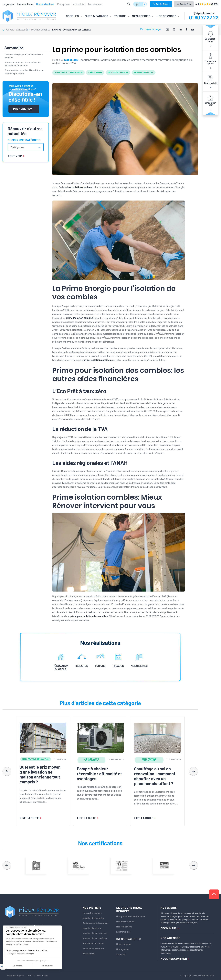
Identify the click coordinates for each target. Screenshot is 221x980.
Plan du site (42, 975)
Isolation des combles (93, 918)
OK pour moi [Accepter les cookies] (47, 966)
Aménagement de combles (96, 923)
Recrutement (95, 4)
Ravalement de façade (93, 943)
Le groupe (8, 4)
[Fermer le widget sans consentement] (16, 927)
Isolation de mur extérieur (95, 938)
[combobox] (26, 147)
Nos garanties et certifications (131, 916)
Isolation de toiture (92, 928)
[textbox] (19, 147)
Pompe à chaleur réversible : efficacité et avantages (99, 774)
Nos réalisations (45, 4)
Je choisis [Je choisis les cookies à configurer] (18, 966)
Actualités (79, 4)
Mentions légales (16, 975)
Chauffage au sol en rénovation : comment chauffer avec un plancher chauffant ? (155, 776)
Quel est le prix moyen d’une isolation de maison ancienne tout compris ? (40, 774)
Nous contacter (124, 944)
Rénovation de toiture (93, 949)
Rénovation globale (92, 913)
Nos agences (123, 949)
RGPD (30, 975)
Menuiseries (89, 954)
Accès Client (161, 4)
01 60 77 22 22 (204, 17)
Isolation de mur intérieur (95, 933)
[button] (194, 771)
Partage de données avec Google (21, 954)
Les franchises (25, 4)
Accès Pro (184, 4)
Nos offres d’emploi (126, 922)
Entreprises (63, 4)
